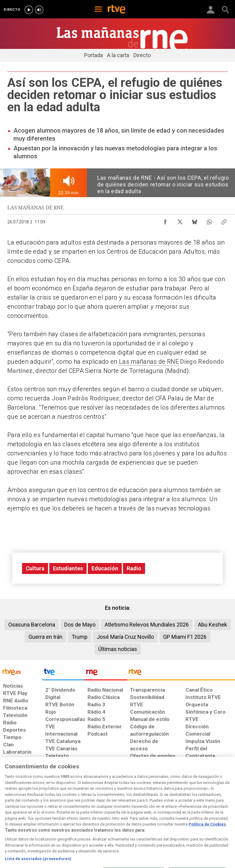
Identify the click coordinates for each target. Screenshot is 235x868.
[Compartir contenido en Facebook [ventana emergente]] (165, 220)
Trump (80, 637)
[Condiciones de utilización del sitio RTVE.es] (10, 818)
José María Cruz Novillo (125, 637)
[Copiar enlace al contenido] (224, 220)
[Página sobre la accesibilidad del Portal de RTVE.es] (138, 815)
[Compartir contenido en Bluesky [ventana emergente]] (195, 220)
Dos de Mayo (80, 625)
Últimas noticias (118, 649)
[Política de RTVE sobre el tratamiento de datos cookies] (72, 818)
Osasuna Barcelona (32, 625)
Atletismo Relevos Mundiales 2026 (147, 625)
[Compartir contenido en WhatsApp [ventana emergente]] (209, 220)
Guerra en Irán (45, 637)
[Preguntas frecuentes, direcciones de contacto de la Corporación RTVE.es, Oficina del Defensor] (183, 815)
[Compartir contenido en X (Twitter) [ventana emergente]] (180, 220)
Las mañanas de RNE (149, 362)
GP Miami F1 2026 (185, 637)
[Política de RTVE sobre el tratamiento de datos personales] (38, 818)
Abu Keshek (213, 625)
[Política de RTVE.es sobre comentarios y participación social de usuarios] (214, 818)
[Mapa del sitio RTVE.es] (163, 818)
